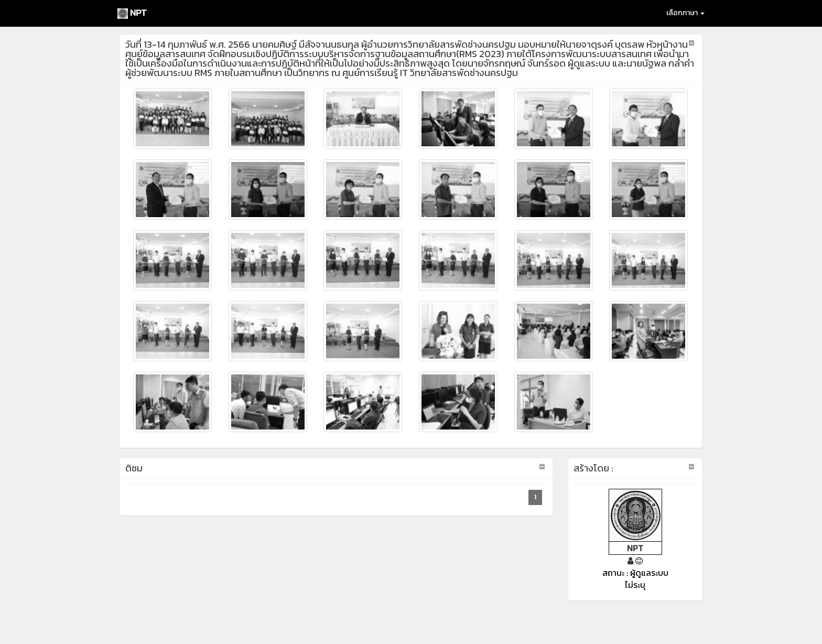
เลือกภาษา (685, 13)
